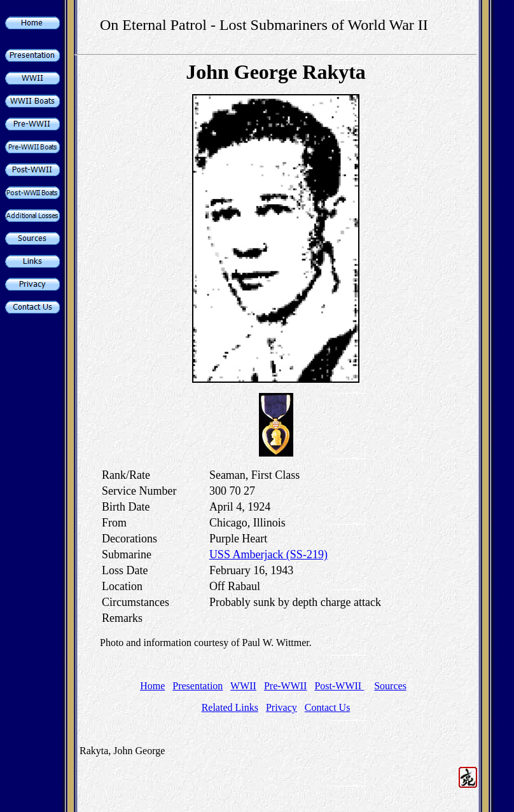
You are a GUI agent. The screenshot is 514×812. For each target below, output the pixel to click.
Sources (390, 686)
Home (152, 686)
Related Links (230, 707)
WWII (243, 686)
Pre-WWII (286, 686)
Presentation (198, 686)
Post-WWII (339, 686)
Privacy (281, 707)
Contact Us (328, 707)
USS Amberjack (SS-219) (268, 554)
